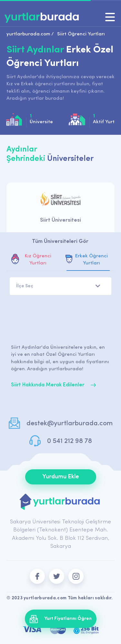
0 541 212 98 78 (70, 441)
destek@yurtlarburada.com (69, 423)
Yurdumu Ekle (61, 477)
